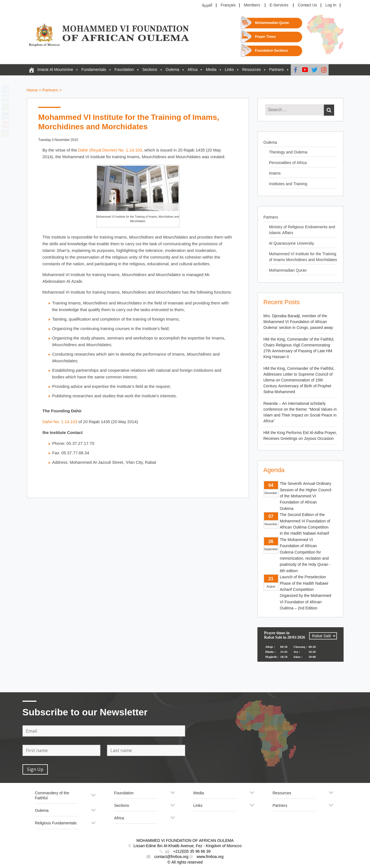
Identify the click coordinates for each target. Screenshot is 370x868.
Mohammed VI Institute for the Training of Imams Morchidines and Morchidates (303, 257)
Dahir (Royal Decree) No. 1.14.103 (110, 150)
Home (32, 90)
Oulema (172, 70)
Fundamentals (94, 70)
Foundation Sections (271, 51)
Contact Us (307, 5)
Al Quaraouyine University (292, 243)
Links (229, 70)
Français (228, 5)
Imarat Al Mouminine (55, 70)
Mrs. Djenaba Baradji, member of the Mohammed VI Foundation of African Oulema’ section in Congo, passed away (298, 322)
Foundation (124, 70)
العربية (207, 5)
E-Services (279, 5)
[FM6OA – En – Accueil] (31, 70)
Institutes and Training (288, 184)
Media (211, 70)
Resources (251, 70)
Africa (193, 70)
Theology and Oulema (288, 152)
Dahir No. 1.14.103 (60, 422)
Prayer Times (265, 37)
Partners (276, 70)
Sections (150, 70)
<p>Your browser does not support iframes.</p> (301, 648)
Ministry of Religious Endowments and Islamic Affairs (302, 230)
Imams (275, 173)
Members (252, 5)
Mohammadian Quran (272, 23)
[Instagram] (324, 70)
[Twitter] (314, 70)
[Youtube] (305, 70)
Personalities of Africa (288, 163)
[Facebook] (295, 70)
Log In (331, 5)
